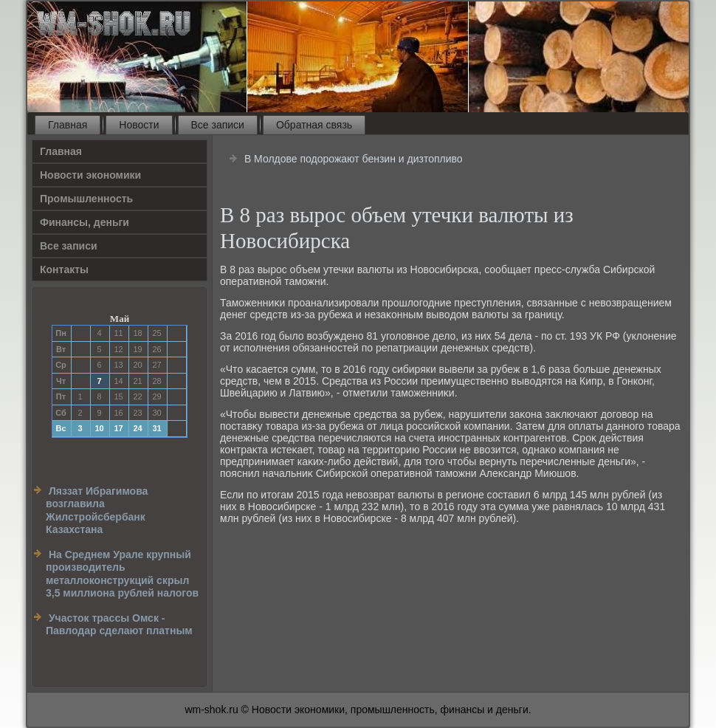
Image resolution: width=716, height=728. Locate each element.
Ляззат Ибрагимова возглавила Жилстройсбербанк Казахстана (97, 511)
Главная (68, 125)
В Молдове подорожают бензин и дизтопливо (354, 159)
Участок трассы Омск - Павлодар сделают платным (119, 625)
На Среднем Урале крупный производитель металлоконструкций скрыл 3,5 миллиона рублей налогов (122, 574)
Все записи (218, 125)
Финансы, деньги (85, 222)
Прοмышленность (86, 199)
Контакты (64, 269)
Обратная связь (314, 125)
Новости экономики (90, 175)
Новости (139, 125)
